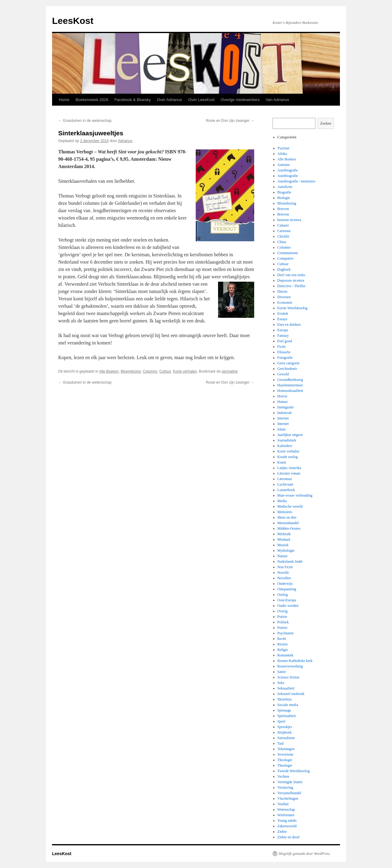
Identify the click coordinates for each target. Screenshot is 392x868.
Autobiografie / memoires (296, 181)
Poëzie (282, 617)
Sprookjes (285, 727)
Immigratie (286, 407)
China (282, 242)
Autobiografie (288, 170)
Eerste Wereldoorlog (292, 308)
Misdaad (284, 539)
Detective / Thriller (292, 286)
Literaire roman (289, 473)
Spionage (284, 710)
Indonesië (285, 413)
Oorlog (283, 595)
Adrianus (125, 141)
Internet (283, 418)
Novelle (283, 573)
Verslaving (285, 787)
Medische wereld (290, 506)
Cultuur (165, 371)
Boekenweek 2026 (92, 100)
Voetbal (283, 804)
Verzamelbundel (289, 793)
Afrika (282, 154)
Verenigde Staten (290, 782)
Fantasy (283, 336)
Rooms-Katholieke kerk (295, 661)
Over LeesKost (202, 100)
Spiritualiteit (287, 716)
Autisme (284, 165)
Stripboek (285, 732)
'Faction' (284, 148)
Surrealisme (286, 738)
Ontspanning (287, 589)
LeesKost (73, 21)
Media (282, 501)
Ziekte (282, 832)
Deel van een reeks (291, 275)
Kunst (282, 462)
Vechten (283, 776)
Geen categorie (288, 363)
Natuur (283, 556)
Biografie (284, 192)
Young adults (287, 821)
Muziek (283, 545)
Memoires (285, 512)
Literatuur (285, 479)
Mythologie (286, 550)
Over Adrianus (169, 100)
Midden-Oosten (289, 528)
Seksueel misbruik (291, 694)
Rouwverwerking (290, 666)
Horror (283, 396)
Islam (282, 429)
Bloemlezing (131, 371)
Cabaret (283, 225)
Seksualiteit (286, 688)
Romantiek (286, 655)
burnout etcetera (289, 220)
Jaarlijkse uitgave (290, 435)
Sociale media (288, 705)
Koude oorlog (288, 457)
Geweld (283, 374)
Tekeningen (286, 749)
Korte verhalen (185, 371)
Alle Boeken (109, 371)
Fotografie (285, 358)
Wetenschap (286, 810)
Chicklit (283, 236)
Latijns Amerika (289, 468)
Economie (285, 302)
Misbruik (284, 534)
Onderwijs (285, 584)
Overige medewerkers (240, 100)
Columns (150, 371)
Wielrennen (286, 815)
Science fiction (288, 677)
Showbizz (285, 699)
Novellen (284, 578)
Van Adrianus (277, 100)
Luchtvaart (285, 484)
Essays (283, 319)
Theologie (285, 760)
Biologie (284, 198)
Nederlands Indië (290, 562)
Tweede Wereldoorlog (294, 771)
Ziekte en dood (288, 837)
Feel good (285, 341)
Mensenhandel (288, 523)
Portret (283, 628)
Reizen (283, 644)
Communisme (288, 253)
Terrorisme (285, 754)
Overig (283, 611)
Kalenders (285, 446)
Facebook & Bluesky (133, 100)
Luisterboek (286, 490)
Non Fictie (285, 567)
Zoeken (326, 123)
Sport (281, 721)
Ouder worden (288, 606)
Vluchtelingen (288, 798)
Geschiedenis (287, 369)
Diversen (284, 297)
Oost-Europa (287, 600)
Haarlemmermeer (290, 385)
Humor (283, 402)
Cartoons (284, 231)
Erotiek (283, 314)
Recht (282, 639)
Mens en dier (287, 517)
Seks (281, 683)
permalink (230, 371)
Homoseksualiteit (290, 391)
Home (64, 100)
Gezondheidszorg (290, 380)
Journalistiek (287, 440)
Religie (283, 650)
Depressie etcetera (291, 280)
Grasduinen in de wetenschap (85, 121)
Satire (282, 672)
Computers (286, 258)
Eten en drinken (289, 325)
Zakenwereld (287, 826)
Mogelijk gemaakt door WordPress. (305, 854)
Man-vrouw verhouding (295, 495)
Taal (281, 743)
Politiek (283, 622)
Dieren (283, 291)
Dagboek (284, 269)
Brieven (283, 209)
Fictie (282, 347)
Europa (283, 330)
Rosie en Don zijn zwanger (230, 121)
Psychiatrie (286, 633)
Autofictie (285, 187)
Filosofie (284, 352)
